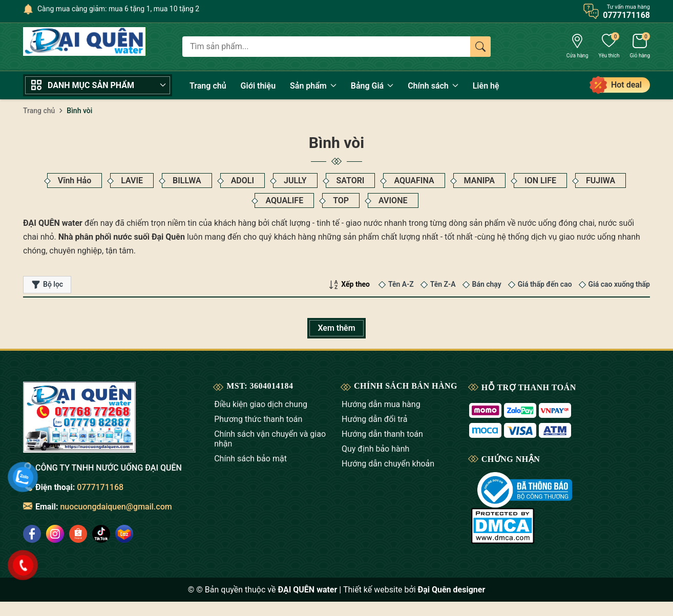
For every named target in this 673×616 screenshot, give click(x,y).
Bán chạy (487, 284)
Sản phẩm (313, 86)
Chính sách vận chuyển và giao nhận (270, 439)
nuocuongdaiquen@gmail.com (116, 507)
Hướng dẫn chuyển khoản (388, 464)
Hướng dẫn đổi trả (374, 419)
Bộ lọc (47, 285)
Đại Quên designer (452, 590)
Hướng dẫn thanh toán (382, 434)
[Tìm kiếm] (480, 47)
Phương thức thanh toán (258, 419)
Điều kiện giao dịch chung (261, 404)
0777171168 (100, 487)
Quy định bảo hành (375, 449)
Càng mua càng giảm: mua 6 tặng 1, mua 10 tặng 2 (118, 9)
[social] (55, 534)
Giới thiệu (258, 86)
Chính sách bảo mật (250, 459)
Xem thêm (336, 328)
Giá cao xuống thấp (619, 284)
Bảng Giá (372, 86)
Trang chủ (208, 86)
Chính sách (433, 86)
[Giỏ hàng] (640, 47)
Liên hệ (486, 86)
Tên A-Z (401, 284)
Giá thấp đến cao (545, 284)
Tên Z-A (443, 284)
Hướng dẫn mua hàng (381, 404)
